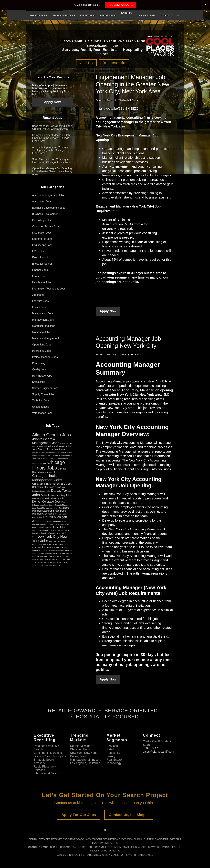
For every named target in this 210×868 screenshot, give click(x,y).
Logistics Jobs (40, 303)
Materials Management (46, 340)
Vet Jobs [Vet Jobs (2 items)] (57, 567)
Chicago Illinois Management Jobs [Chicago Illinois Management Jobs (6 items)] (47, 479)
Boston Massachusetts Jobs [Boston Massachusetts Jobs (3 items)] (53, 451)
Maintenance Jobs (43, 315)
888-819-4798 (152, 750)
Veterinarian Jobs (42, 415)
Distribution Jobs (42, 234)
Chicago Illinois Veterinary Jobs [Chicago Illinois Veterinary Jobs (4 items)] (52, 485)
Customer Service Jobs (46, 228)
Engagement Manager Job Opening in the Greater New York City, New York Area (132, 86)
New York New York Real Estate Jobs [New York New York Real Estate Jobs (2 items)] (55, 555)
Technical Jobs (41, 402)
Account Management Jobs (48, 197)
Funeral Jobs (40, 278)
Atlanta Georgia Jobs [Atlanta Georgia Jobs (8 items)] (52, 436)
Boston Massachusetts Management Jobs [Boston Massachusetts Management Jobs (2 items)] (48, 454)
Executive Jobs (41, 259)
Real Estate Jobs (42, 377)
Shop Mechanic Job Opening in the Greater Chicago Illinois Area (51, 163)
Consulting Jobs (42, 222)
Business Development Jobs (49, 209)
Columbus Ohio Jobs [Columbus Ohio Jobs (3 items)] (43, 489)
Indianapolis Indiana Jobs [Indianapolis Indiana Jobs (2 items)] (42, 532)
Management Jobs (43, 321)
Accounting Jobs (42, 203)
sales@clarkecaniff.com (158, 753)
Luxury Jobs (39, 309)
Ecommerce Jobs (42, 240)
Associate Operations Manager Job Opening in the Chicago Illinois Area (50, 152)
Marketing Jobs (41, 334)
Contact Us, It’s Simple (129, 816)
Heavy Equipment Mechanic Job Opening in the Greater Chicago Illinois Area (51, 140)
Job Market (39, 296)
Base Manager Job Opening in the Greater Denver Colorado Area (52, 129)
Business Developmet (45, 216)
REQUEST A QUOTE (120, 5)
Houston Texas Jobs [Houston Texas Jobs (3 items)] (54, 529)
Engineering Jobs (42, 247)
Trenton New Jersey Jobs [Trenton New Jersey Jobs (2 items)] (46, 564)
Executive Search (42, 265)
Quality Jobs (39, 371)
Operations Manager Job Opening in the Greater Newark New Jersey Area (52, 173)
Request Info (115, 65)
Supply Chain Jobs (43, 396)
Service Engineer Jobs (45, 390)
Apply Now (108, 313)
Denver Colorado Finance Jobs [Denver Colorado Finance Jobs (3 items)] (48, 500)
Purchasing (39, 365)
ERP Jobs (38, 253)
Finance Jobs (40, 272)
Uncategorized (41, 408)
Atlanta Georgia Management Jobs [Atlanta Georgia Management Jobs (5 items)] (46, 443)
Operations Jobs (42, 346)
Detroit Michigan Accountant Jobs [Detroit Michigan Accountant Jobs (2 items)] (50, 510)
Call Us (85, 65)
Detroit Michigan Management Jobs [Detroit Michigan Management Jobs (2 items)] (54, 523)
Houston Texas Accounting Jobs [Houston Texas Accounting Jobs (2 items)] (45, 526)
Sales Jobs (39, 384)
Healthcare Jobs (42, 284)
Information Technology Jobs (49, 290)
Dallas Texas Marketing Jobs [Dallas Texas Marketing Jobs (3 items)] (56, 497)
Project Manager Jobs (45, 359)
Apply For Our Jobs (79, 816)
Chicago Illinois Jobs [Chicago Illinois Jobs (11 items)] (49, 467)
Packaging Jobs (41, 352)
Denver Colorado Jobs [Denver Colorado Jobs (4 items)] (46, 503)
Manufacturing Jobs (44, 328)
